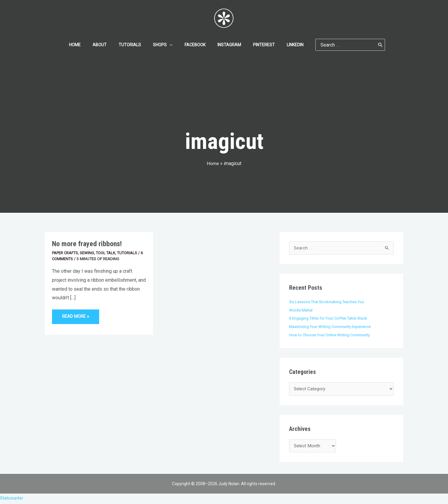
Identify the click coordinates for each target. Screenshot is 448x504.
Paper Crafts (66, 253)
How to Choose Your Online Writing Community (331, 335)
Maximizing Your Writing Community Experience (331, 327)
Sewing (89, 253)
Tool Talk (108, 253)
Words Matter (302, 310)
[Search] (366, 45)
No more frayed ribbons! (88, 244)
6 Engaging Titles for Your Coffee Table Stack (329, 318)
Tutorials (131, 253)
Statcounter (12, 500)
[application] (171, 45)
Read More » (76, 314)
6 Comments (65, 259)
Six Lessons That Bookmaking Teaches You (327, 302)
